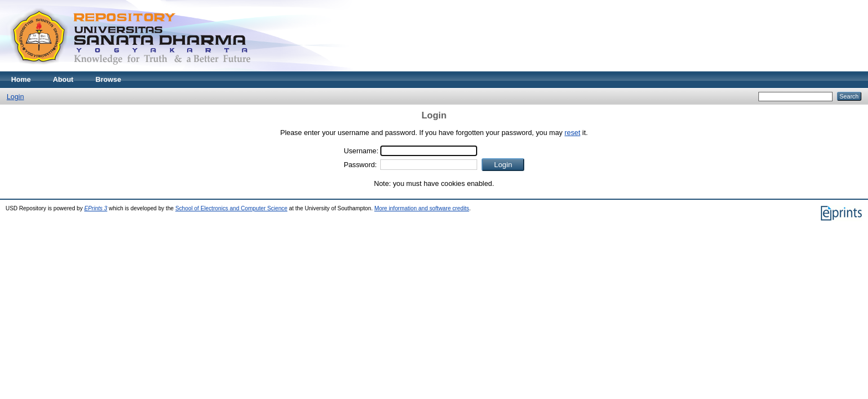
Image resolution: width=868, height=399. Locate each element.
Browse (108, 79)
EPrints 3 (96, 208)
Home (21, 79)
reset (572, 133)
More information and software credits (422, 208)
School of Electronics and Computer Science (232, 208)
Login (15, 97)
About (63, 79)
